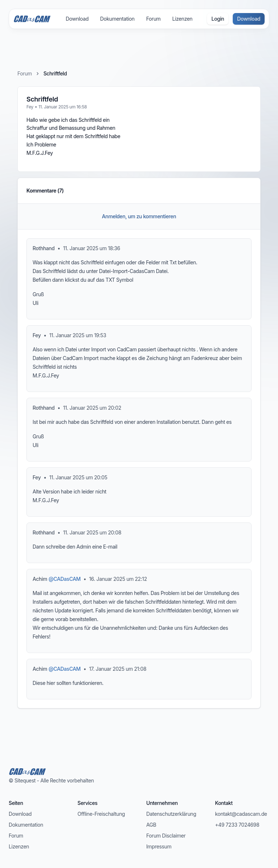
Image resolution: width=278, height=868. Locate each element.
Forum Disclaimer (166, 836)
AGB (151, 825)
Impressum (159, 846)
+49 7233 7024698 (237, 825)
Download (77, 19)
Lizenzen (182, 19)
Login (218, 19)
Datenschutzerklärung (171, 814)
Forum (153, 19)
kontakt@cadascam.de (241, 814)
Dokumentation (117, 19)
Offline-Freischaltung (101, 814)
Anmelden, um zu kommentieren (139, 216)
